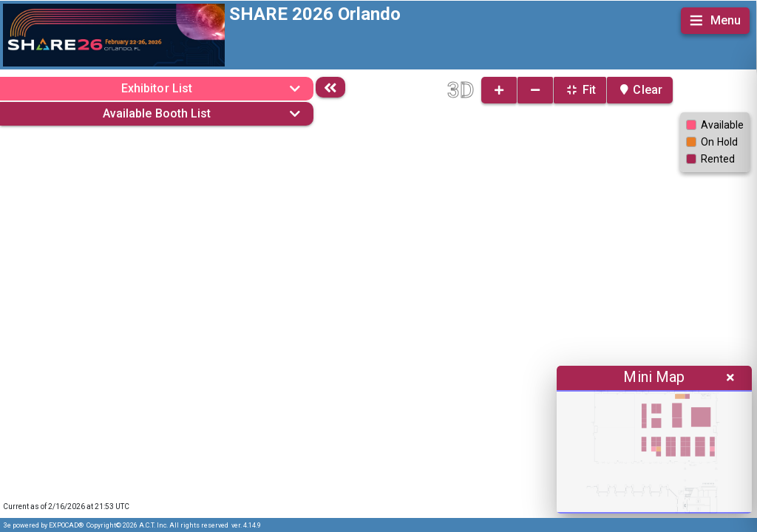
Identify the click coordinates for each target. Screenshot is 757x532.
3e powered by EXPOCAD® (44, 525)
